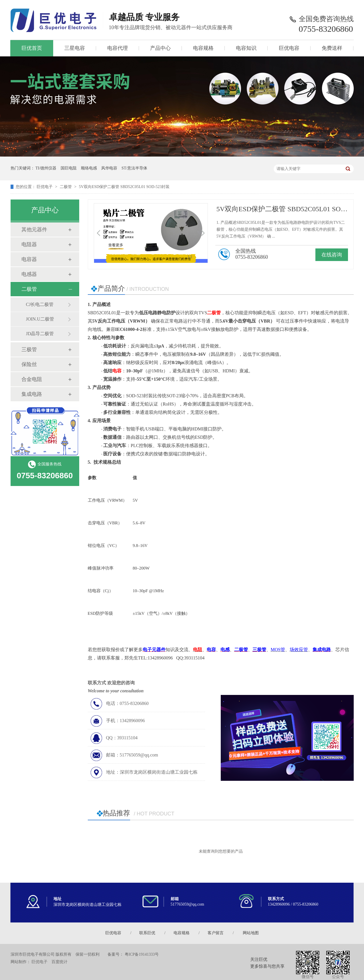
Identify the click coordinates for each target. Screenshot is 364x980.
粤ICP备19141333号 (142, 954)
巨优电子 (45, 187)
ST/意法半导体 (134, 168)
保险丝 (29, 364)
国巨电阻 (69, 168)
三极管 (29, 349)
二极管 (66, 187)
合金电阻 (32, 379)
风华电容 (109, 168)
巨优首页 (32, 48)
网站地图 (251, 933)
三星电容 (75, 48)
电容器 (29, 259)
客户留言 (216, 933)
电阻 (198, 650)
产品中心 (160, 48)
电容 (117, 371)
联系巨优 (147, 933)
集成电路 (32, 394)
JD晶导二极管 (40, 334)
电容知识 (246, 48)
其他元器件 (34, 230)
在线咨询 (332, 255)
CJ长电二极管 (40, 304)
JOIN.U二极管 (40, 319)
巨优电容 (289, 48)
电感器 (29, 274)
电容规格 (203, 48)
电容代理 (118, 48)
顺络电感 (89, 168)
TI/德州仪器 (46, 168)
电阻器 (29, 244)
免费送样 (332, 48)
